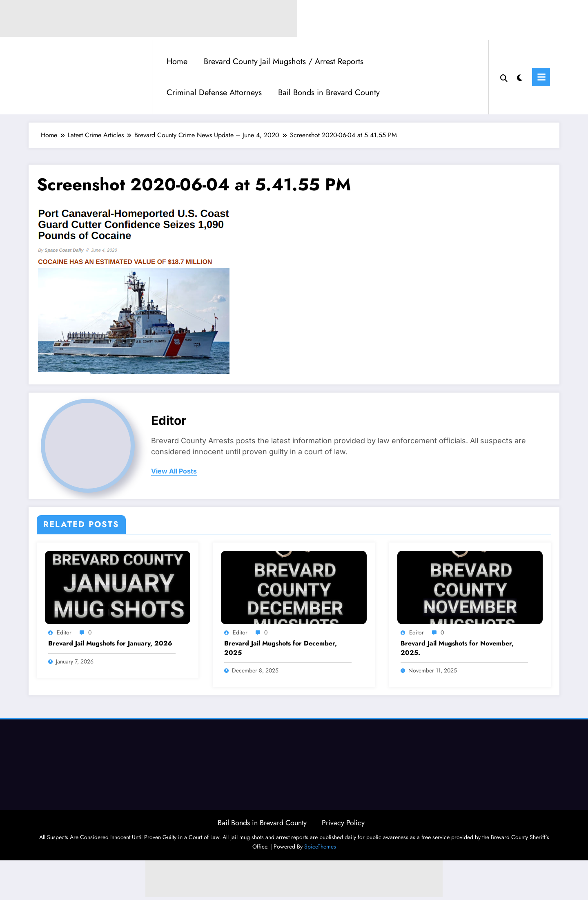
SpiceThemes (320, 846)
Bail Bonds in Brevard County (329, 93)
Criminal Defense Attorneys (214, 93)
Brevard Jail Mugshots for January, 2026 (110, 643)
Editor (169, 420)
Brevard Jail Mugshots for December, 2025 (281, 648)
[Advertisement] (294, 879)
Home (177, 61)
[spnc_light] (520, 77)
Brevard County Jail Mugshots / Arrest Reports (284, 61)
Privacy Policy (343, 823)
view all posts (174, 471)
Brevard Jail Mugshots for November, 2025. (457, 648)
